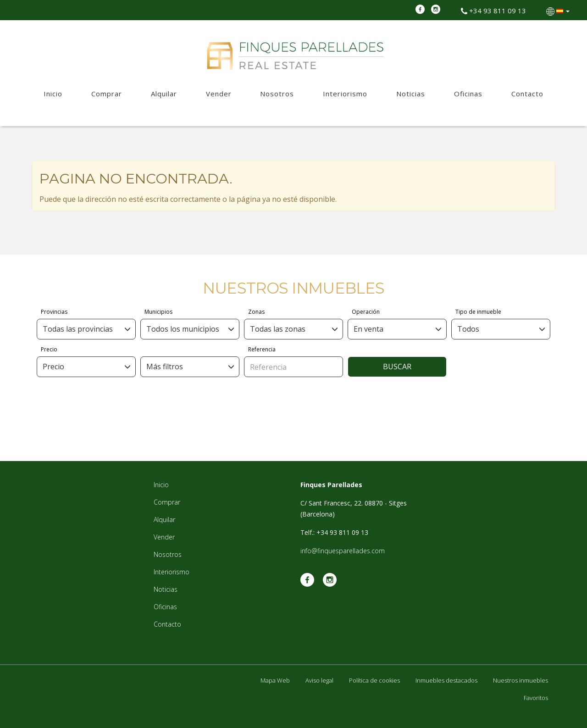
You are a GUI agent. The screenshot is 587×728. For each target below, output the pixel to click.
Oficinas (468, 94)
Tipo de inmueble (478, 312)
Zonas (256, 312)
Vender (219, 94)
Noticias (411, 94)
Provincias (54, 312)
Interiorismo (345, 94)
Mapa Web (275, 680)
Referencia (262, 349)
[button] (559, 11)
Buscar (397, 367)
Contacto (527, 94)
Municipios (158, 312)
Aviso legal (319, 680)
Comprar (107, 94)
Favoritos (536, 698)
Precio (49, 349)
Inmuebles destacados (446, 680)
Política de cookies (374, 680)
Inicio (53, 94)
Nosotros (277, 94)
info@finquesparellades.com (343, 551)
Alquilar (164, 94)
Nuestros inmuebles (521, 680)
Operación (366, 312)
